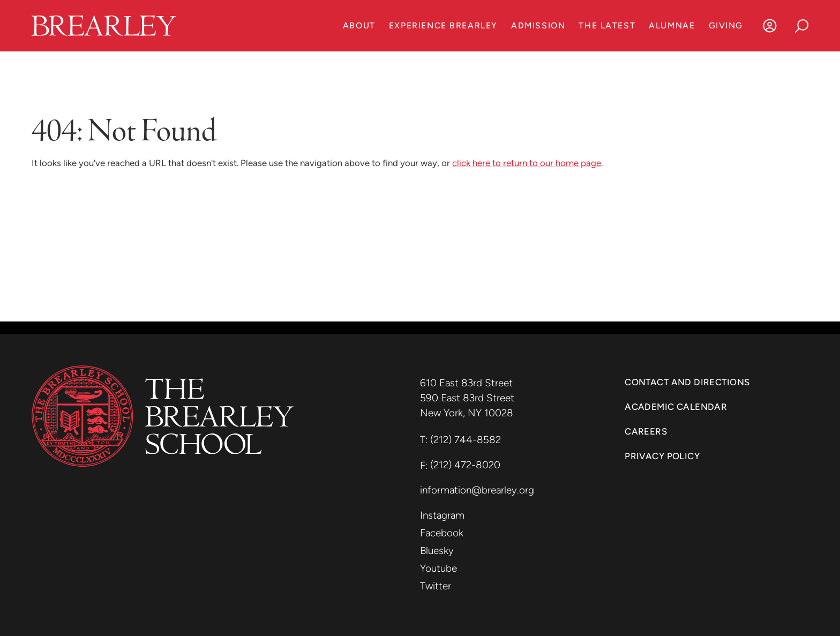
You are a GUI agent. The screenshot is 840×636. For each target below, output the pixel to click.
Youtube (438, 568)
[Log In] (770, 26)
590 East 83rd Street (468, 398)
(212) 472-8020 (465, 465)
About (359, 25)
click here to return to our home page (527, 163)
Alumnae (672, 25)
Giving (726, 25)
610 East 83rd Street (468, 383)
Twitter (436, 586)
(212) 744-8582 (466, 440)
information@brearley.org (477, 490)
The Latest (607, 25)
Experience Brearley (443, 25)
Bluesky (437, 551)
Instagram (442, 515)
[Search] (802, 26)
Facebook (442, 533)
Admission (538, 25)
